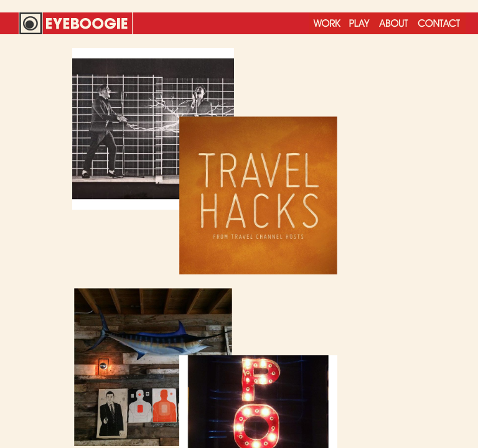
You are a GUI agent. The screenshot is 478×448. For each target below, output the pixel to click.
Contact (439, 23)
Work (327, 23)
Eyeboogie (76, 23)
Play (359, 23)
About (393, 23)
